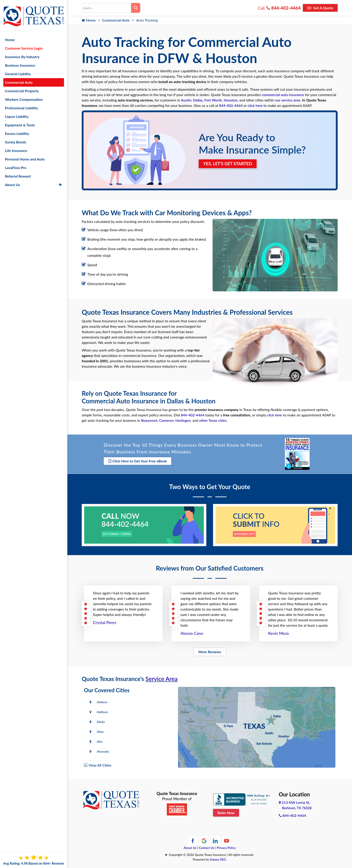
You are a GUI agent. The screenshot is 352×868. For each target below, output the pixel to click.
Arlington (151, 731)
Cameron (166, 420)
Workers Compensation (24, 96)
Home (89, 20)
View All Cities (100, 765)
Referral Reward (18, 173)
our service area (288, 100)
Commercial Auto (116, 20)
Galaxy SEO (218, 859)
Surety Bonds (16, 139)
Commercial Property (22, 88)
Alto (100, 721)
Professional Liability (21, 105)
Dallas (198, 100)
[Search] (136, 8)
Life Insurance (16, 147)
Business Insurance (20, 62)
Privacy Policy (226, 847)
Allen (148, 711)
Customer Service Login (24, 45)
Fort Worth (213, 100)
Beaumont (149, 420)
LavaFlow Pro (16, 164)
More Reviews (210, 651)
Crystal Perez (105, 622)
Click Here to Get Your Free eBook (138, 461)
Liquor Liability (17, 113)
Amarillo (102, 731)
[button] (60, 182)
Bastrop (150, 751)
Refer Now (226, 812)
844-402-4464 (284, 8)
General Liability (18, 71)
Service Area (162, 678)
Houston (231, 100)
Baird (100, 751)
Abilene (102, 702)
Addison (151, 702)
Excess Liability (17, 130)
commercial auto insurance (283, 95)
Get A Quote (320, 8)
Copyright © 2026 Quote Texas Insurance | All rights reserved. (211, 854)
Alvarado (151, 721)
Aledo (101, 711)
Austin (186, 100)
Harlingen (183, 420)
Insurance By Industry (22, 54)
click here (255, 105)
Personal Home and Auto (25, 156)
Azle (148, 741)
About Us (190, 847)
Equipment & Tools (20, 122)
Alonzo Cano (192, 633)
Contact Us (207, 847)
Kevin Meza (278, 633)
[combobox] (106, 8)
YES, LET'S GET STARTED (229, 164)
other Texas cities (213, 420)
